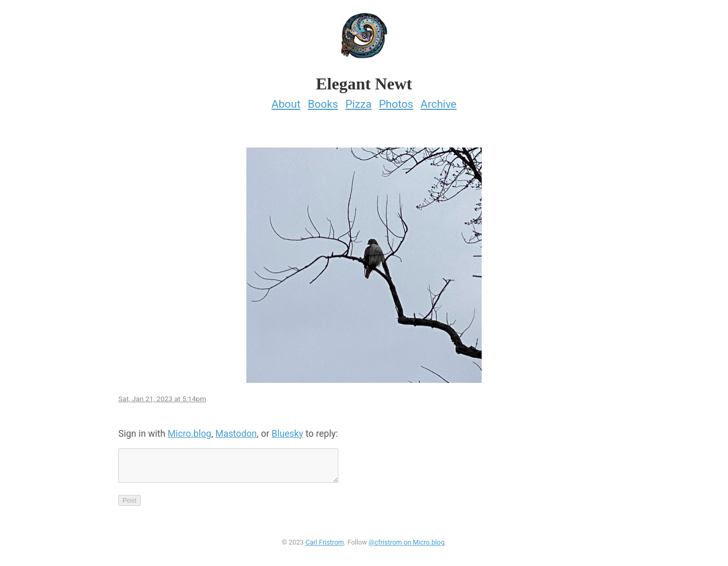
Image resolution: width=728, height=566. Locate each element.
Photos (396, 101)
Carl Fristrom (325, 546)
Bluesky (287, 431)
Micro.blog (190, 431)
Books (323, 101)
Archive (439, 101)
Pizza (358, 101)
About (286, 101)
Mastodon (236, 431)
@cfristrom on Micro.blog (407, 546)
